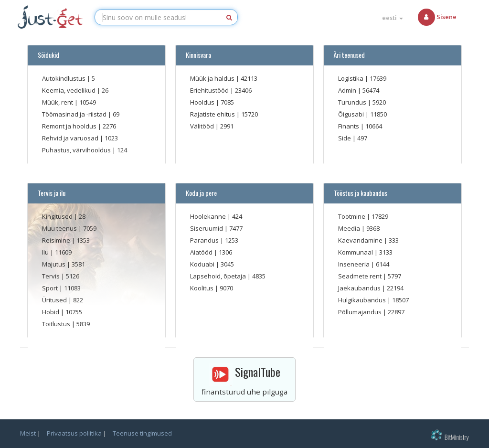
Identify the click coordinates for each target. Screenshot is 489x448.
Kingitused (58, 216)
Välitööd (203, 126)
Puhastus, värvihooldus (77, 150)
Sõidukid (47, 55)
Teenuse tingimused (142, 433)
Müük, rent (58, 102)
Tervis (52, 276)
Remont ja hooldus (70, 126)
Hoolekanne (209, 216)
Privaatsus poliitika (74, 433)
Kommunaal (356, 252)
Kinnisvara (197, 55)
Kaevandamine (361, 240)
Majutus (54, 264)
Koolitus (202, 288)
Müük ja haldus (213, 78)
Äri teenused (348, 55)
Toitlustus (57, 324)
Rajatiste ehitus (213, 114)
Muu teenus (60, 228)
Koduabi (203, 264)
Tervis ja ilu (50, 193)
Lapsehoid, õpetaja (219, 276)
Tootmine (352, 216)
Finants (349, 126)
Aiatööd (202, 252)
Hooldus (203, 102)
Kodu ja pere (200, 193)
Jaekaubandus (360, 288)
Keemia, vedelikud (69, 90)
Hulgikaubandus (363, 300)
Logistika (351, 78)
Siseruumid (207, 228)
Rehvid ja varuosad (71, 138)
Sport (51, 288)
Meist (28, 433)
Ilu (46, 252)
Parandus (205, 240)
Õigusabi (352, 114)
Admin (348, 90)
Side (345, 138)
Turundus (353, 102)
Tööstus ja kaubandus (359, 193)
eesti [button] (393, 18)
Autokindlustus (64, 78)
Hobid (51, 312)
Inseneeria (355, 264)
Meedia (350, 228)
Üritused (55, 300)
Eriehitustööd (210, 90)
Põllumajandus (361, 312)
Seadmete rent (361, 276)
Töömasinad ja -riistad (75, 114)
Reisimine (57, 240)
